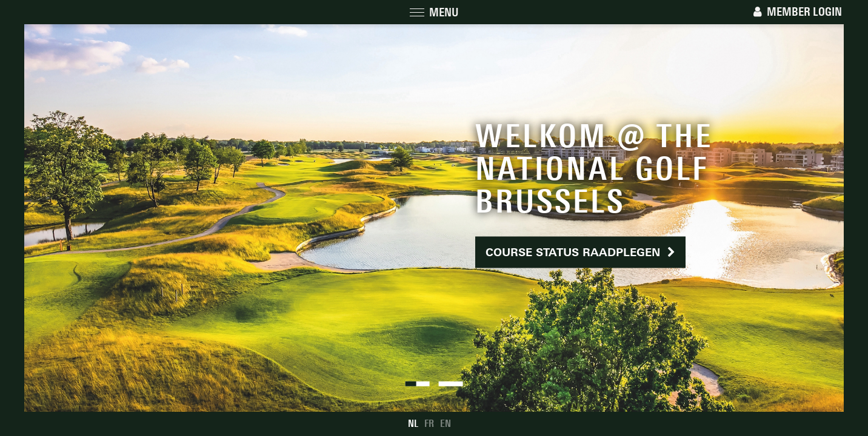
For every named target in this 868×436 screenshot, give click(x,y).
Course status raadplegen (580, 252)
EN (446, 424)
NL (413, 424)
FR (429, 424)
